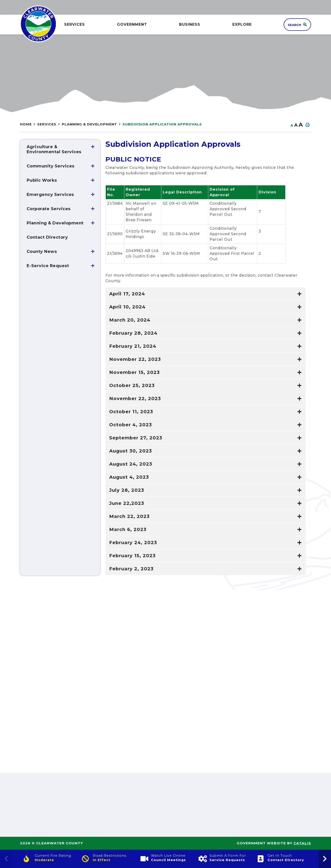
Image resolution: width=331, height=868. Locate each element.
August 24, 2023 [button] (131, 464)
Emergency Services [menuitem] (50, 195)
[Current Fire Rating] (49, 859)
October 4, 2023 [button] (131, 425)
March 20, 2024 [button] (130, 320)
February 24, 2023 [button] (133, 543)
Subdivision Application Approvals (162, 124)
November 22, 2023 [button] (135, 359)
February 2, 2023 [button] (131, 569)
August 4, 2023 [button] (129, 477)
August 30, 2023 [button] (131, 451)
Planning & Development (89, 124)
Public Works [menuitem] (42, 180)
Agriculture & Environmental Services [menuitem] (54, 149)
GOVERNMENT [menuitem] (132, 24)
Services (47, 124)
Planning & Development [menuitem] (55, 223)
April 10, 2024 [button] (127, 307)
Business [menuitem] (190, 24)
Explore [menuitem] (242, 24)
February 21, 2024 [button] (133, 346)
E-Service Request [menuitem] (48, 266)
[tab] (205, 294)
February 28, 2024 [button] (133, 333)
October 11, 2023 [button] (131, 412)
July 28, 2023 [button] (127, 490)
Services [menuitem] (74, 24)
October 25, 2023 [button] (132, 385)
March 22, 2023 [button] (129, 516)
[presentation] (325, 859)
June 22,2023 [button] (127, 503)
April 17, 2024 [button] (127, 294)
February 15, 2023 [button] (132, 556)
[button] (93, 147)
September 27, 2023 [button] (136, 438)
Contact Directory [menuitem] (47, 237)
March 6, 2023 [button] (128, 529)
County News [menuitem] (42, 252)
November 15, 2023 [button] (134, 372)
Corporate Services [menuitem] (49, 209)
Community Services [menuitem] (51, 166)
